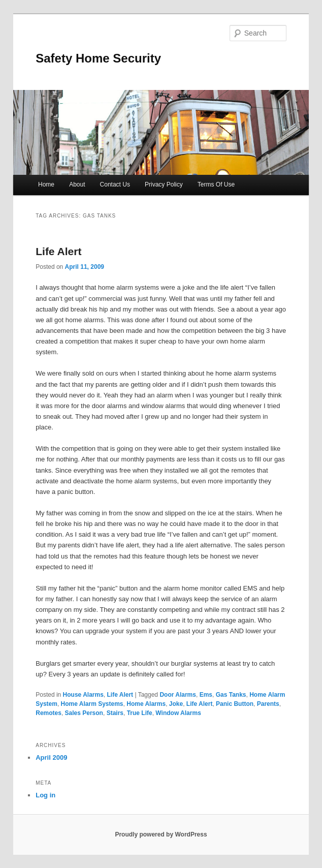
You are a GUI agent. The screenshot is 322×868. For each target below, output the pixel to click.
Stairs (115, 713)
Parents (268, 704)
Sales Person (84, 713)
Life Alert (58, 251)
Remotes (49, 713)
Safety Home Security (98, 58)
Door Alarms (178, 695)
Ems (206, 695)
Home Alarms (146, 704)
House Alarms (83, 695)
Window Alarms (178, 713)
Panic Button (235, 704)
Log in (45, 795)
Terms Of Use (216, 184)
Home (46, 184)
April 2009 (51, 757)
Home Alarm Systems (92, 704)
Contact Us (115, 184)
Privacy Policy (164, 184)
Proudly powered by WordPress (161, 834)
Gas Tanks (231, 695)
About (77, 184)
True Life (140, 713)
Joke (176, 704)
